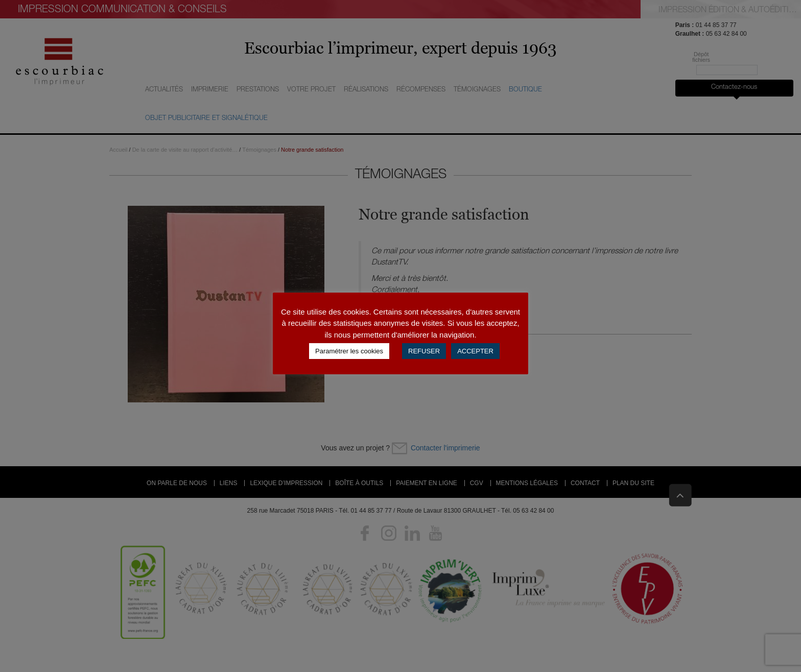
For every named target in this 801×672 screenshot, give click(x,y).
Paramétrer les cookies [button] (349, 351)
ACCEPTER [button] (475, 351)
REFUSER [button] (424, 351)
